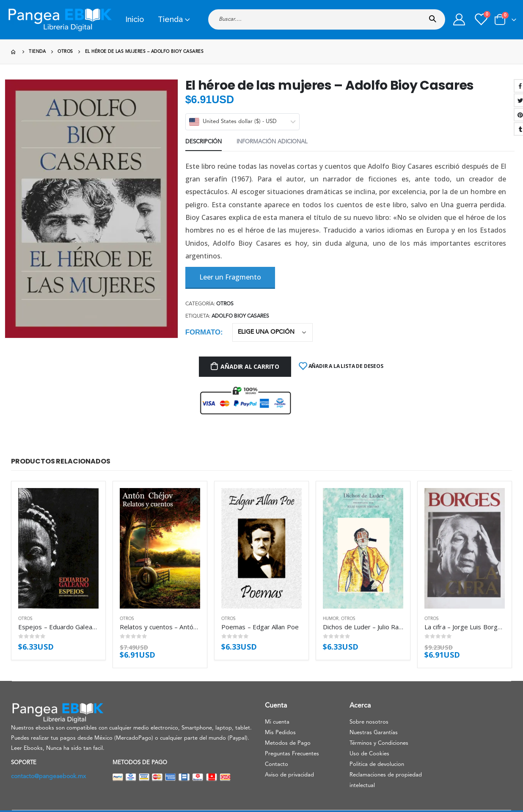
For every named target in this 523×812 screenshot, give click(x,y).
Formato (203, 332)
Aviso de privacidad (289, 775)
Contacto (277, 764)
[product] (58, 548)
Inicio (135, 19)
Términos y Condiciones (379, 743)
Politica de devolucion (377, 764)
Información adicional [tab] (272, 142)
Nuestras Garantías (374, 733)
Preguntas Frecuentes (292, 754)
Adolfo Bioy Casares (240, 316)
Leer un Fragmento (230, 277)
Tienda (170, 19)
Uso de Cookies (369, 754)
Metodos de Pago (288, 743)
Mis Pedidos (280, 733)
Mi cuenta (277, 722)
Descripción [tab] (204, 142)
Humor (331, 619)
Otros (225, 304)
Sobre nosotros (369, 722)
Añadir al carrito (250, 366)
